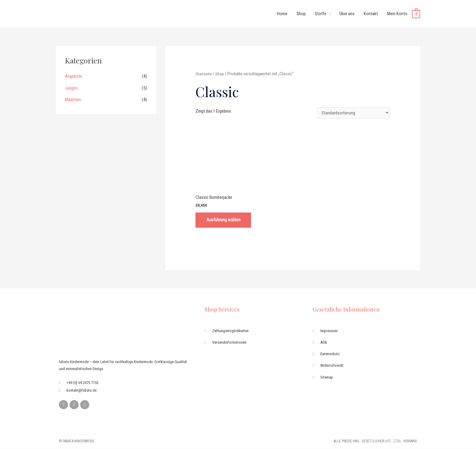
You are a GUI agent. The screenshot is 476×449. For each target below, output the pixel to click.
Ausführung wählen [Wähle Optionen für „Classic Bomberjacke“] (224, 220)
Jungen (71, 87)
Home (282, 14)
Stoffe (321, 14)
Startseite (204, 73)
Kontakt (371, 14)
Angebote (74, 76)
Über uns (347, 14)
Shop (301, 14)
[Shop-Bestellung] (354, 113)
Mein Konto (397, 14)
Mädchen (73, 99)
